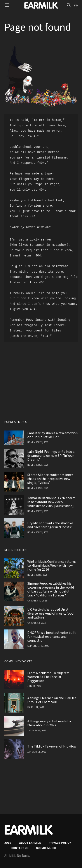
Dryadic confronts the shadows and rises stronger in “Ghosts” (50, 525)
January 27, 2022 (37, 731)
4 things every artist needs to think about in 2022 (49, 723)
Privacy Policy (60, 843)
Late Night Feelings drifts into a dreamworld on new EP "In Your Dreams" (51, 456)
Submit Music (46, 848)
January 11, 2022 (37, 752)
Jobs (8, 843)
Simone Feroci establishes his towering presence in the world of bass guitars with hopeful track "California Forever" (51, 589)
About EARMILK (30, 843)
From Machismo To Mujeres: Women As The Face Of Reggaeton (48, 677)
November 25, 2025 (38, 442)
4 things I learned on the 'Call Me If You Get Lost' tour (52, 700)
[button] (76, 5)
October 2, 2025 (37, 623)
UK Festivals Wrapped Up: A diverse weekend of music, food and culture (50, 614)
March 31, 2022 (36, 707)
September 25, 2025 (38, 646)
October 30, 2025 (37, 601)
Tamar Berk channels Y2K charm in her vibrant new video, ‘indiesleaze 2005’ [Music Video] (51, 502)
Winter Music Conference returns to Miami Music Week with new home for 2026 (52, 566)
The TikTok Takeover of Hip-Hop (52, 746)
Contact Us (20, 848)
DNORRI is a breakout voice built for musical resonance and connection (52, 637)
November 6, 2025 (37, 575)
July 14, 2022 (34, 686)
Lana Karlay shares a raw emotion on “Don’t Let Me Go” (52, 435)
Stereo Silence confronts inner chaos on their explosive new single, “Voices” (50, 479)
